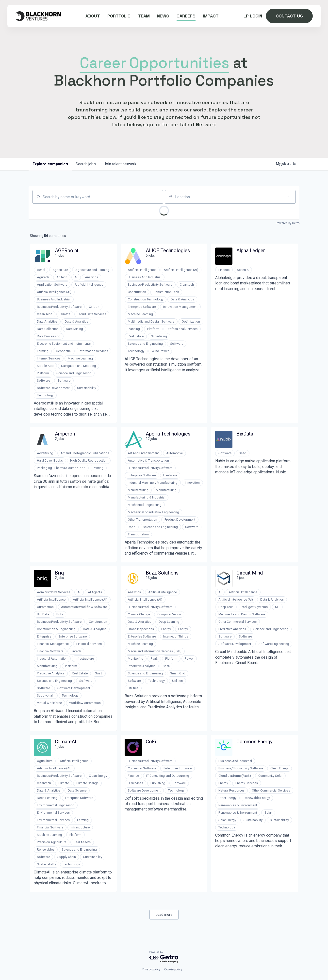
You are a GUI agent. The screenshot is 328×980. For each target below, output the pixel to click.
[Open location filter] (289, 197)
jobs (86, 164)
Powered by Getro (288, 223)
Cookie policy (173, 969)
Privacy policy (151, 969)
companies (50, 164)
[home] (38, 16)
